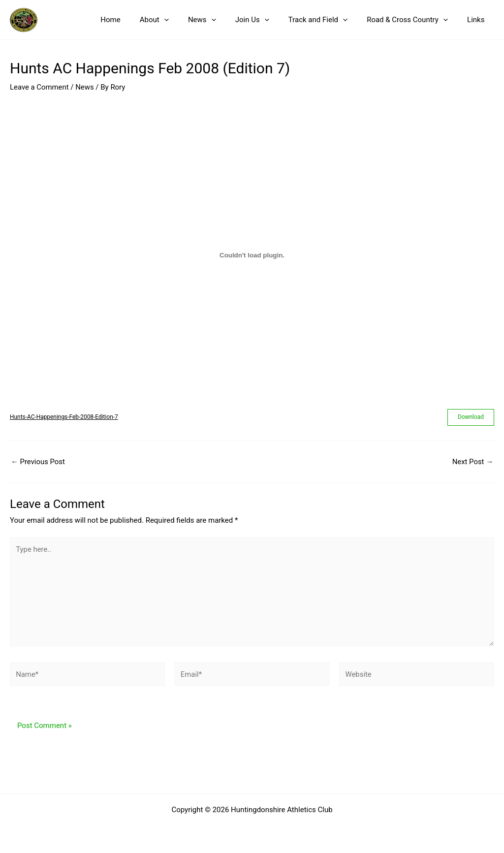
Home (140, 20)
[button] (189, 20)
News (222, 20)
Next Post (472, 462)
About (179, 20)
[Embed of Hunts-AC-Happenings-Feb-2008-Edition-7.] (252, 255)
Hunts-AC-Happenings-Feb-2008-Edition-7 (64, 417)
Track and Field (329, 20)
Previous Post (38, 462)
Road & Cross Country (414, 20)
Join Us (268, 20)
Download (471, 417)
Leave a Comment (40, 87)
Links (478, 20)
